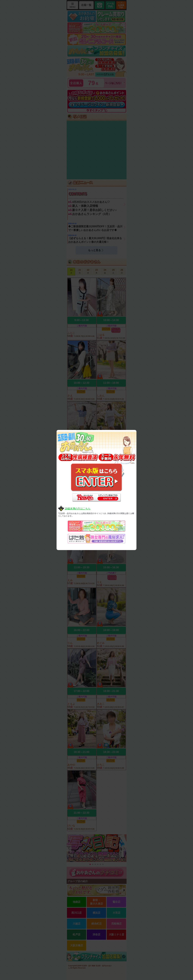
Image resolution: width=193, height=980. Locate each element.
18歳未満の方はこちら (77, 509)
